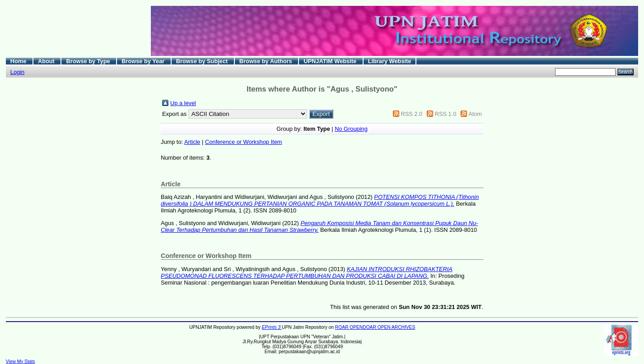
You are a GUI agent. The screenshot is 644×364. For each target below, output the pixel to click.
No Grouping (351, 129)
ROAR (342, 327)
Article (192, 142)
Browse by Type (89, 61)
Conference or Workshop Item (243, 142)
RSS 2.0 (411, 114)
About (47, 61)
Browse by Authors (266, 61)
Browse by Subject (203, 61)
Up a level (183, 103)
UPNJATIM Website (331, 61)
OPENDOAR (363, 327)
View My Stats (21, 362)
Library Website (390, 61)
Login (17, 72)
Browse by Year (144, 61)
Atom (475, 114)
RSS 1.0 (446, 114)
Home (19, 61)
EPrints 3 (272, 327)
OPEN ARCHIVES (397, 327)
